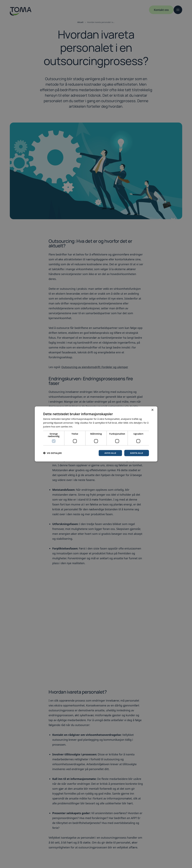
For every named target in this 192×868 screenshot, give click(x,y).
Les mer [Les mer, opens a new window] (78, 426)
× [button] (152, 410)
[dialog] (96, 434)
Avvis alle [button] (109, 453)
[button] (52, 453)
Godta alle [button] (136, 453)
